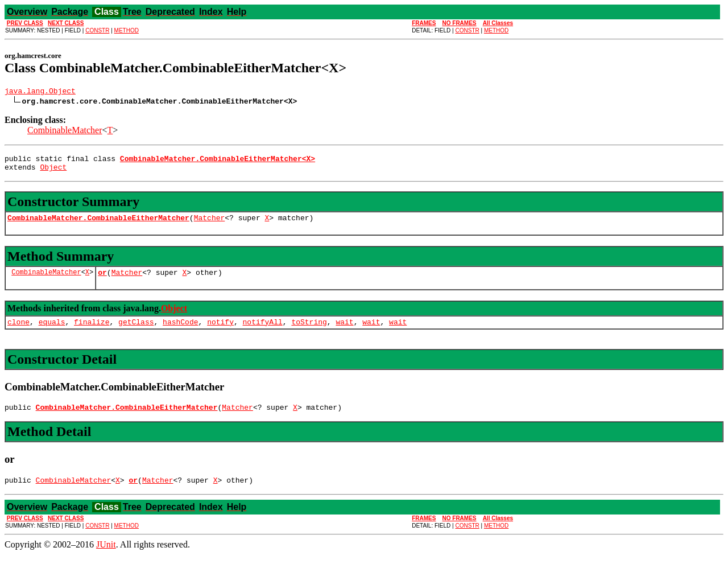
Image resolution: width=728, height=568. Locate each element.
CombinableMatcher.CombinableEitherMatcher (98, 224)
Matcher (210, 224)
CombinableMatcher (65, 132)
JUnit (106, 558)
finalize (92, 332)
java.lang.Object (40, 92)
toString (309, 332)
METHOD (127, 30)
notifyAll (263, 332)
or (102, 281)
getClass (136, 332)
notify (220, 332)
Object (53, 172)
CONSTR (97, 30)
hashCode (180, 332)
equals (52, 332)
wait (344, 332)
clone (18, 332)
